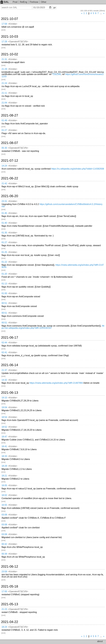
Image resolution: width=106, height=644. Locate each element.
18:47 (4, 437)
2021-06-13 (10, 393)
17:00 (4, 591)
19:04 (4, 407)
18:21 (4, 476)
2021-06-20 (10, 196)
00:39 (4, 554)
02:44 (4, 343)
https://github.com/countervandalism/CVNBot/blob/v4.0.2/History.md (52, 205)
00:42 (4, 544)
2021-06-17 (10, 338)
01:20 (4, 274)
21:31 (4, 59)
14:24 (4, 166)
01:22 (4, 262)
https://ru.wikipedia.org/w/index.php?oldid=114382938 (78, 169)
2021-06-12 (10, 567)
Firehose (34, 2)
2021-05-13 (10, 604)
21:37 (4, 370)
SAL (5, 2)
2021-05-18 (10, 586)
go (55, 7)
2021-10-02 (10, 54)
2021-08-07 (10, 143)
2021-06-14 (10, 365)
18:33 (4, 456)
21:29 (4, 69)
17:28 (4, 42)
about (100, 641)
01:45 (4, 213)
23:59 (4, 572)
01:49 (4, 120)
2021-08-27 (10, 115)
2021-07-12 (10, 161)
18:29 (4, 466)
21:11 (4, 93)
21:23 (4, 609)
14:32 (4, 380)
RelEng (23, 2)
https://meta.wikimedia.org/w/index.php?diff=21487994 (56, 383)
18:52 (4, 427)
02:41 (4, 352)
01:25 (4, 252)
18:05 (4, 485)
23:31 (4, 201)
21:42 (4, 183)
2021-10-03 (10, 37)
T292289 (56, 74)
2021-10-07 (10, 19)
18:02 (4, 495)
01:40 (4, 223)
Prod (15, 2)
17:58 (4, 24)
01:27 (4, 130)
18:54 (4, 417)
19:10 (4, 398)
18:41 (4, 446)
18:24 (4, 627)
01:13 (4, 284)
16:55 (4, 505)
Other (44, 2)
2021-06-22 (10, 178)
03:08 (4, 515)
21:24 (4, 83)
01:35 (4, 233)
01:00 (4, 293)
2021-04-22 (10, 622)
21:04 (4, 103)
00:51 (4, 303)
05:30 (4, 148)
